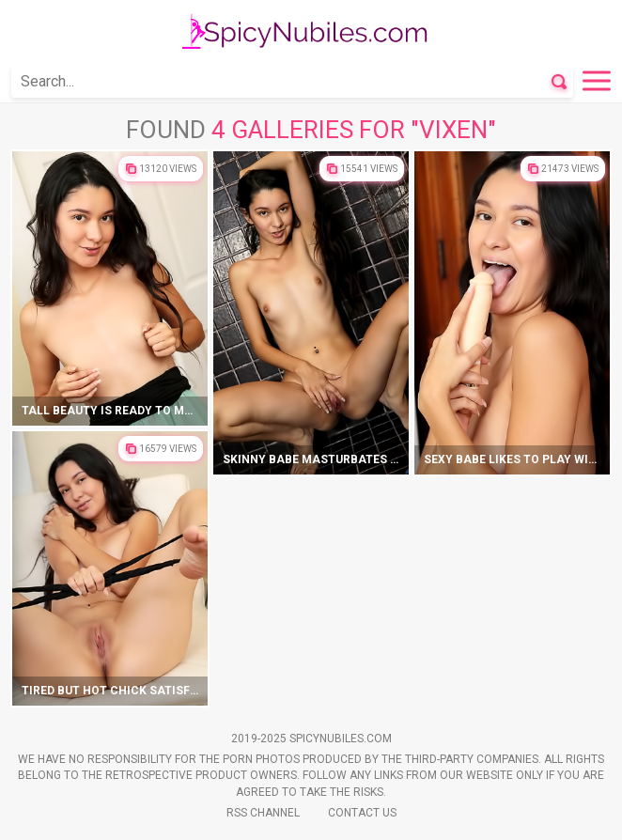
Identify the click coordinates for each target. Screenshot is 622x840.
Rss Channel (263, 813)
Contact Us (362, 813)
